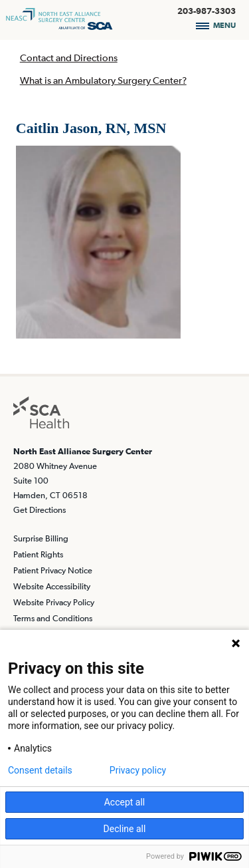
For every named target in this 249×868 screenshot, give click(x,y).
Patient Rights (38, 554)
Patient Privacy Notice (53, 570)
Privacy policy (138, 770)
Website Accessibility (52, 586)
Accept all (125, 802)
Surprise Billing (41, 538)
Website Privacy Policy (54, 602)
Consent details (40, 770)
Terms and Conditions (53, 618)
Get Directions (40, 510)
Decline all (125, 829)
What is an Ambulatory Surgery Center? (103, 80)
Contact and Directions (69, 58)
